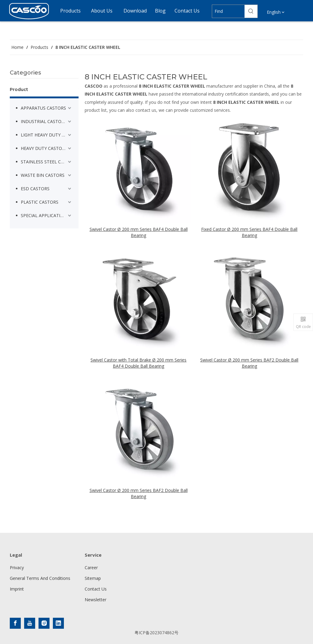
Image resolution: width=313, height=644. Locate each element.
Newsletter (96, 600)
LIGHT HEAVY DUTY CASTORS (47, 135)
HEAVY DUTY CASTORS (44, 148)
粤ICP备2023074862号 (156, 633)
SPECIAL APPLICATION (44, 215)
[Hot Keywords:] (251, 11)
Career (91, 568)
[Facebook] (15, 623)
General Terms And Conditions (40, 578)
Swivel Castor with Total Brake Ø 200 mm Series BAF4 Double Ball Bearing (138, 363)
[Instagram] (44, 623)
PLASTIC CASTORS (40, 202)
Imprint (17, 589)
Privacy (17, 568)
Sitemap (93, 578)
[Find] (228, 11)
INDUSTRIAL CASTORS (44, 121)
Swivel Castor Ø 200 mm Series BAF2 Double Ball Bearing (249, 363)
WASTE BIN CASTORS (43, 175)
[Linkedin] (58, 623)
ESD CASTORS (35, 189)
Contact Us (96, 589)
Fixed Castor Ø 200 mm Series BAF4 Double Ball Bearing (249, 232)
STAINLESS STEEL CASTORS (47, 162)
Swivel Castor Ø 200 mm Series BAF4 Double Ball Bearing (139, 232)
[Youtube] (30, 623)
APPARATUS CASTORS (43, 108)
